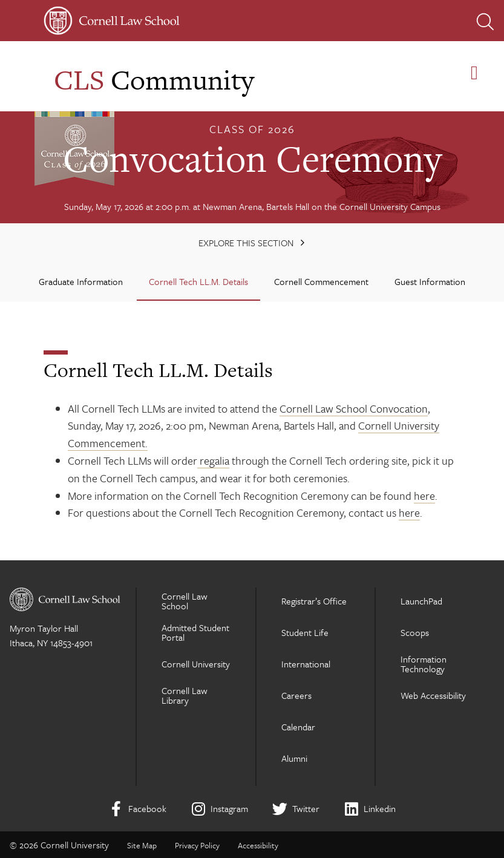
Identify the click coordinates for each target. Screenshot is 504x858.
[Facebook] (137, 809)
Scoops (415, 632)
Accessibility (258, 845)
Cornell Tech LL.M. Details (198, 281)
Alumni (294, 758)
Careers (296, 695)
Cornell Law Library (185, 695)
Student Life (305, 632)
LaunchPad (421, 601)
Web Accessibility (433, 695)
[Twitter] (296, 809)
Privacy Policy (197, 845)
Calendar (298, 727)
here (424, 496)
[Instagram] (219, 809)
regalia (213, 460)
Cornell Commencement (321, 281)
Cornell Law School (185, 601)
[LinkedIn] (370, 809)
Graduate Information (81, 281)
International (306, 664)
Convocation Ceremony (252, 159)
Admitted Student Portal (195, 632)
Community (154, 80)
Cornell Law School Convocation (354, 408)
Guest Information (430, 281)
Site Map (142, 845)
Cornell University (196, 664)
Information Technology (424, 664)
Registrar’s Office (314, 601)
